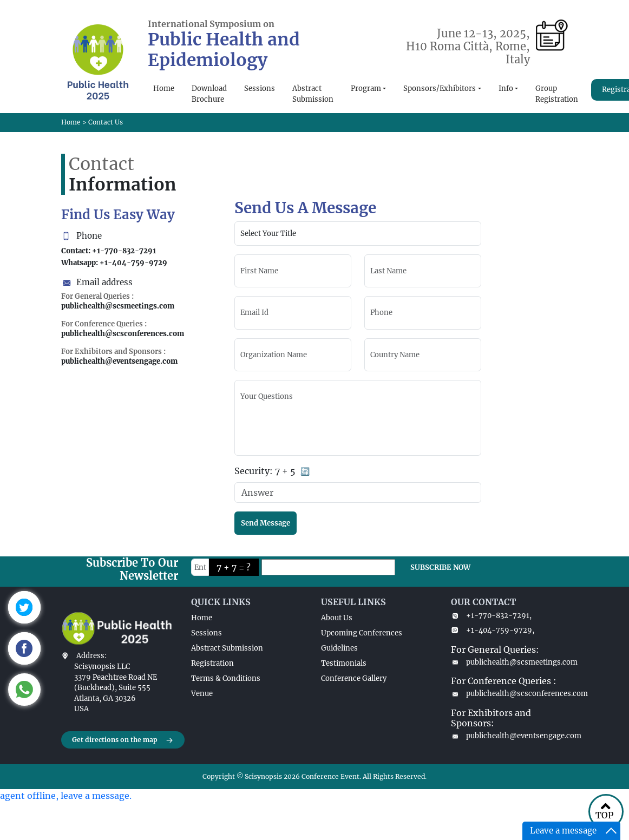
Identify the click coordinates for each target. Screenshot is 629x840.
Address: (91, 656)
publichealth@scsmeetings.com (509, 662)
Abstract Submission (313, 94)
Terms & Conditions (226, 678)
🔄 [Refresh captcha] (305, 471)
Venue (202, 694)
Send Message (266, 523)
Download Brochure (209, 94)
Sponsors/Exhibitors (440, 88)
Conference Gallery (354, 678)
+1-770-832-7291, (491, 616)
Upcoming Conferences (362, 633)
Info (506, 88)
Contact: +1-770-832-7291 (109, 251)
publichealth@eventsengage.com (509, 736)
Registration (212, 663)
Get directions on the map (123, 740)
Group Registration (557, 94)
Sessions (260, 88)
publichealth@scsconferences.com (509, 694)
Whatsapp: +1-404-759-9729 (114, 263)
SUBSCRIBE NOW (440, 567)
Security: (272, 472)
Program (366, 88)
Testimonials (344, 663)
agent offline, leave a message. (66, 796)
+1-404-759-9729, (493, 630)
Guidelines (339, 648)
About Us (337, 618)
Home (164, 88)
